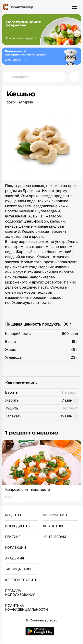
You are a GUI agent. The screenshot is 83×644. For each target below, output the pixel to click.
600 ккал (70, 334)
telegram (54, 537)
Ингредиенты (18, 526)
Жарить (12, 400)
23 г (74, 358)
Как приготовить (21, 383)
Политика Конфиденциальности (22, 607)
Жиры (10, 350)
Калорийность (18, 334)
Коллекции (16, 547)
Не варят (70, 393)
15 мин (69, 416)
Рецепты (13, 515)
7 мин (70, 400)
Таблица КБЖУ (18, 569)
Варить (11, 393)
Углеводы (14, 358)
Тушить (12, 408)
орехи (11, 102)
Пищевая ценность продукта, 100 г (38, 324)
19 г (75, 342)
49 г (74, 350)
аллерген (26, 102)
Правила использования (20, 593)
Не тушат (70, 408)
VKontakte (55, 515)
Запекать (13, 416)
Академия (15, 558)
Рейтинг (13, 537)
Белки (10, 342)
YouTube (53, 526)
